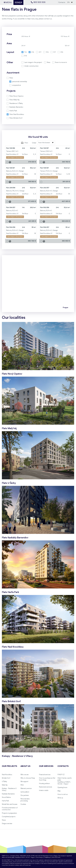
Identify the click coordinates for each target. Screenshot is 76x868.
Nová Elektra (6, 797)
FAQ (22, 785)
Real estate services (46, 787)
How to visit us (63, 794)
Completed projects (9, 817)
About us (25, 766)
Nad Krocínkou (7, 775)
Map (59, 791)
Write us (60, 798)
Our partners (25, 795)
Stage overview (7, 824)
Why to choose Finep (28, 778)
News (4, 820)
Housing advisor (44, 784)
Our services (46, 766)
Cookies (23, 804)
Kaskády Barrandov (8, 794)
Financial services (45, 775)
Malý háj (5, 785)
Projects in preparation (9, 813)
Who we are (25, 775)
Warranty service (26, 789)
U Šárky (4, 782)
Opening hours (62, 788)
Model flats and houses (10, 804)
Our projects (9, 766)
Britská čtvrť (6, 778)
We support (24, 782)
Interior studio (44, 791)
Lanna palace (25, 792)
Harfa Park (5, 801)
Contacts (62, 2)
